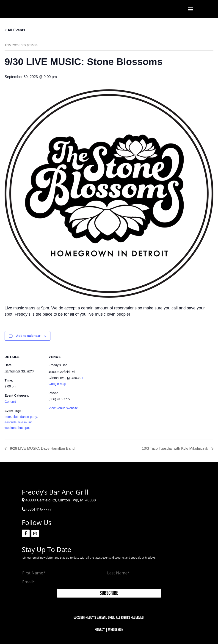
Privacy (100, 630)
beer (8, 417)
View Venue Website (63, 408)
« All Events (15, 30)
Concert (10, 402)
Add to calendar (28, 336)
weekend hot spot (17, 428)
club (16, 417)
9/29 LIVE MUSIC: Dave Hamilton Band (42, 448)
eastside (11, 422)
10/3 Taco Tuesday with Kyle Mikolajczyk (175, 448)
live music (25, 422)
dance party (29, 417)
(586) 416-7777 (39, 509)
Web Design (116, 630)
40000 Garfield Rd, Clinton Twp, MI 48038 (61, 500)
